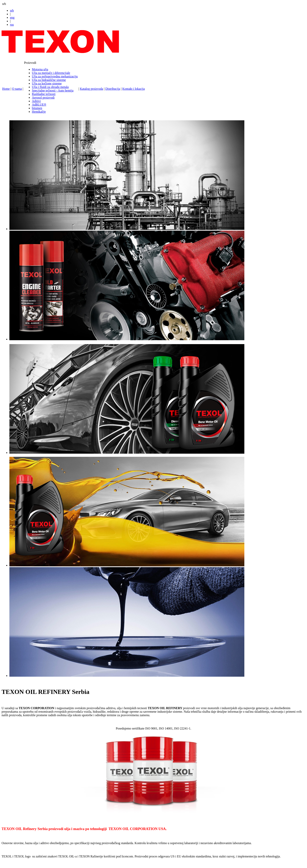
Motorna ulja (40, 69)
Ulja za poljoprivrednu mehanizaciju (55, 76)
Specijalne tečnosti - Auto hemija (53, 90)
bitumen (37, 108)
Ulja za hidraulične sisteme (49, 80)
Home (6, 89)
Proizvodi (30, 63)
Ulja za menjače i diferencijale (51, 73)
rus (12, 25)
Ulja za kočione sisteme (47, 83)
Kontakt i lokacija (134, 89)
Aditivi (36, 101)
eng (12, 18)
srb (12, 10)
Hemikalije (39, 112)
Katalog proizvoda (92, 89)
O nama (17, 89)
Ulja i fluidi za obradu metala (50, 87)
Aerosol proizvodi (43, 98)
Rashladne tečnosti (44, 94)
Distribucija (113, 89)
